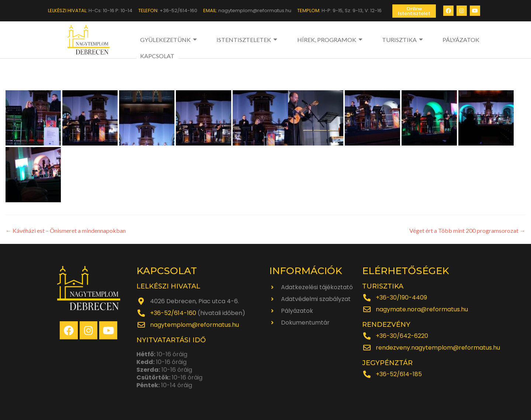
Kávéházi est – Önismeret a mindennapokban (66, 230)
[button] (414, 11)
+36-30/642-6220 (402, 336)
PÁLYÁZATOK (419, 40)
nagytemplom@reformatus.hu (195, 325)
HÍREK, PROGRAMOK (310, 40)
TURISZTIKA (372, 40)
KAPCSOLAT (462, 40)
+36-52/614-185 (399, 374)
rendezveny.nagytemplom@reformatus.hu (438, 348)
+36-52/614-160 (173, 313)
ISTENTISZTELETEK (237, 40)
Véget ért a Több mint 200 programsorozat (467, 230)
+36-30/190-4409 (401, 297)
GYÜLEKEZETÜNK (169, 40)
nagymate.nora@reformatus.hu (422, 309)
